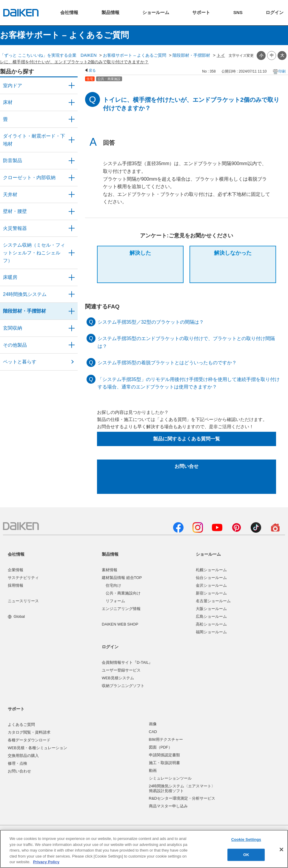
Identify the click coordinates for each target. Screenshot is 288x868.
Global (16, 616)
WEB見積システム (118, 678)
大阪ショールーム (211, 609)
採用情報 (16, 585)
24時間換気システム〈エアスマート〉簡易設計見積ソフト (182, 788)
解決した (140, 253)
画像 (153, 724)
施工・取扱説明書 (164, 763)
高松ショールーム (211, 624)
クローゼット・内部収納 (29, 178)
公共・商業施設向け (123, 593)
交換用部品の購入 (23, 756)
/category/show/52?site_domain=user (72, 228)
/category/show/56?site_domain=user (72, 328)
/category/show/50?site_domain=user (72, 161)
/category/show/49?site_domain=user (72, 195)
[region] (144, 849)
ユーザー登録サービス (121, 670)
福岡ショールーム (211, 632)
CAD (153, 732)
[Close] (281, 849)
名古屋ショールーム (213, 601)
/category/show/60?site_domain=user (72, 277)
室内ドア (13, 86)
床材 (8, 102)
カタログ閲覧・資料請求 (29, 732)
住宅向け (113, 585)
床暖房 (10, 277)
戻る (92, 70)
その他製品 (15, 345)
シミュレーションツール (170, 778)
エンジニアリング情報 (121, 609)
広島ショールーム (211, 616)
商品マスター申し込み (168, 806)
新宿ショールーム (211, 593)
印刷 (282, 71)
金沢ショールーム (211, 585)
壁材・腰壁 (15, 211)
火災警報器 (15, 228)
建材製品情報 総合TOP (122, 578)
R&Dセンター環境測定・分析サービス (182, 798)
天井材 (10, 195)
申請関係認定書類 (164, 755)
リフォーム (115, 601)
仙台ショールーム (211, 578)
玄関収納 (13, 328)
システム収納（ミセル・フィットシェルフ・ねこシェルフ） (34, 253)
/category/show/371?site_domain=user (72, 86)
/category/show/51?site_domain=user (72, 294)
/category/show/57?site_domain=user (72, 311)
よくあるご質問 (21, 725)
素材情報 (110, 570)
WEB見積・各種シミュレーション (37, 748)
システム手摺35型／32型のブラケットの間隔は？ (151, 322)
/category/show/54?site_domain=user (72, 178)
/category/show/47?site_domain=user (72, 211)
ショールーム (208, 554)
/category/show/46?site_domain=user (72, 119)
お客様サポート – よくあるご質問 (135, 55)
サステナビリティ (23, 578)
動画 (153, 771)
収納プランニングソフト (123, 686)
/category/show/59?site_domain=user (72, 102)
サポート (16, 709)
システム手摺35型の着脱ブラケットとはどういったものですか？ (167, 363)
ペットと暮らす (20, 362)
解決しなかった (233, 253)
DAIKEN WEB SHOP (120, 624)
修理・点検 (17, 763)
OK (246, 855)
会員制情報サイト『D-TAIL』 (127, 662)
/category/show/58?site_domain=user (72, 345)
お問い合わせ (19, 771)
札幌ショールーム (211, 570)
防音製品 (13, 160)
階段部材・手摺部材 (191, 55)
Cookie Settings (246, 840)
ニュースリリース (23, 601)
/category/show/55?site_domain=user (72, 253)
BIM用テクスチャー (166, 739)
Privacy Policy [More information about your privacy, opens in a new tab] (46, 862)
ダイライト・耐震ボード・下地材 (34, 140)
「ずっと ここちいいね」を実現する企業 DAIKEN (48, 55)
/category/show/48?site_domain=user (72, 140)
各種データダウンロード (29, 740)
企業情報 (16, 570)
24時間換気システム (25, 294)
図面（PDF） (161, 747)
